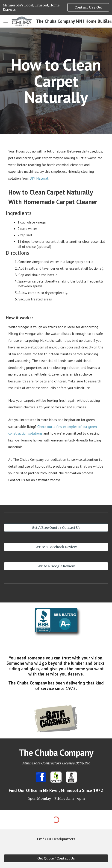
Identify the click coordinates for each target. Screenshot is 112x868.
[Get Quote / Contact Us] (56, 858)
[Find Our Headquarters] (56, 839)
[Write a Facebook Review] (56, 547)
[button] (6, 21)
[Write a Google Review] (56, 566)
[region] (56, 7)
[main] (56, 81)
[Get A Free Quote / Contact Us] (56, 528)
